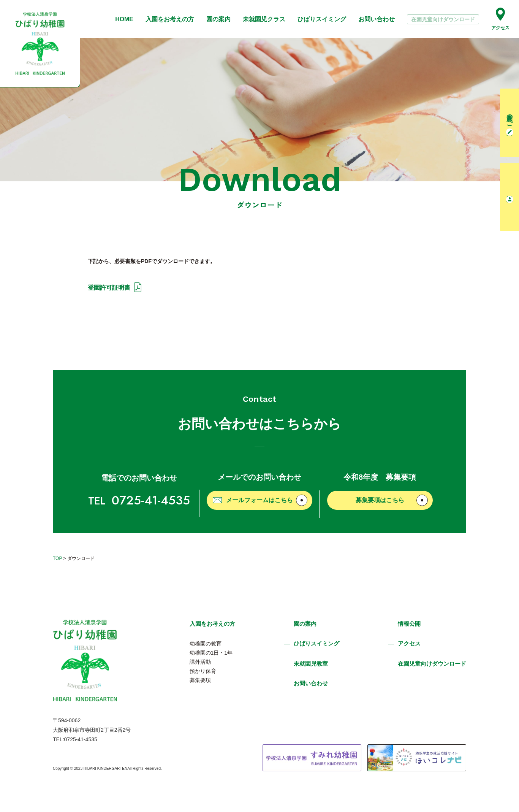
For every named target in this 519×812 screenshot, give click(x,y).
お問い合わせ (377, 19)
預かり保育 (203, 671)
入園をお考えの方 (170, 19)
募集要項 (200, 680)
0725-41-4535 (139, 500)
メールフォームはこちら (260, 500)
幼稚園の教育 (206, 644)
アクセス (500, 19)
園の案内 (218, 19)
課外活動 (200, 662)
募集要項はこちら (392, 500)
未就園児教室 (311, 664)
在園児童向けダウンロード (443, 19)
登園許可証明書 (109, 288)
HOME (124, 19)
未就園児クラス (264, 19)
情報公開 (409, 624)
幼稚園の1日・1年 (211, 653)
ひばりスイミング (322, 19)
